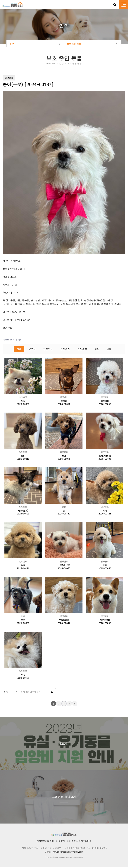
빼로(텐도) (23, 511)
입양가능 (48, 350)
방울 (23, 402)
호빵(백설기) (105, 457)
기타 (23, 617)
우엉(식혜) (64, 621)
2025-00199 (23, 514)
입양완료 (82, 350)
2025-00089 (23, 624)
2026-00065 (23, 405)
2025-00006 (105, 624)
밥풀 (105, 566)
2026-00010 (23, 460)
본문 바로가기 (0, 0)
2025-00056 (64, 569)
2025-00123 (105, 514)
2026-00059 (105, 405)
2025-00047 (64, 624)
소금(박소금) (64, 566)
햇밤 (64, 457)
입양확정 (65, 350)
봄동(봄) (105, 402)
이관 (97, 350)
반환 (109, 350)
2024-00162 (23, 679)
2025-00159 (64, 514)
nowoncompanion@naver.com (68, 852)
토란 (23, 457)
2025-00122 (23, 569)
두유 (23, 676)
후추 (23, 621)
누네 (23, 566)
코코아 (64, 402)
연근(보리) (105, 621)
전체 (19, 350)
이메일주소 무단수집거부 (79, 842)
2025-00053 (105, 569)
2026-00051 (64, 405)
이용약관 (60, 842)
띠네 (105, 511)
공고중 (32, 350)
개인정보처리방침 (45, 842)
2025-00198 (105, 460)
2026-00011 (64, 460)
